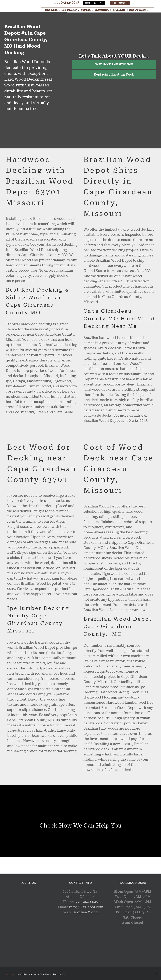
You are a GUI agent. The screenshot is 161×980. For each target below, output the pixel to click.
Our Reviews (94, 3)
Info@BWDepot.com (86, 907)
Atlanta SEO (66, 974)
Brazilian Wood (85, 912)
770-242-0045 (68, 3)
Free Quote (120, 3)
